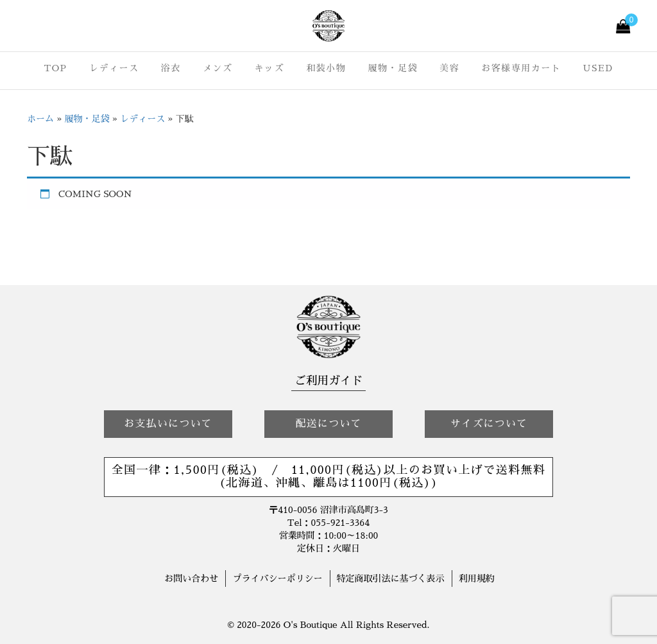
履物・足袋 (393, 68)
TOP (55, 68)
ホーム (40, 119)
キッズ (270, 68)
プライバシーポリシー (277, 579)
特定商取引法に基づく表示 (391, 579)
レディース (114, 68)
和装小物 (326, 68)
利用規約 (477, 579)
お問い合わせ (191, 579)
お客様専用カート (521, 68)
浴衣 (171, 68)
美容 (449, 68)
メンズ (218, 68)
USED (598, 68)
